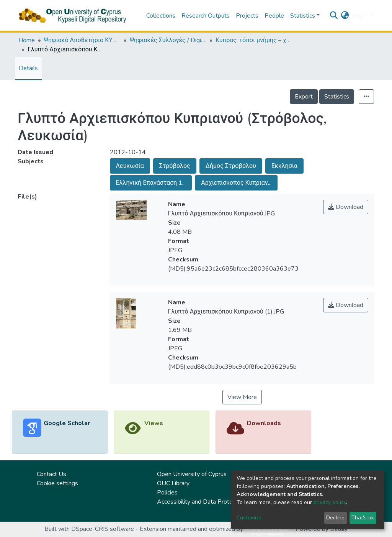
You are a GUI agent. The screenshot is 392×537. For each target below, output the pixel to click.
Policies (167, 493)
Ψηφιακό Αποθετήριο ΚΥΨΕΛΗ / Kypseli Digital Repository (82, 40)
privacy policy (330, 502)
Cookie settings (57, 483)
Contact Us (51, 474)
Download (346, 207)
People (274, 16)
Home (27, 40)
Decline (335, 518)
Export (304, 97)
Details (28, 68)
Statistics (337, 97)
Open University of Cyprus (192, 474)
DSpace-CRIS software (103, 529)
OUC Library (173, 483)
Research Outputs (206, 16)
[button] (345, 16)
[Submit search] (334, 16)
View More (242, 397)
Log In (360, 16)
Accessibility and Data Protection (201, 502)
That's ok (363, 518)
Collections (161, 16)
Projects (247, 16)
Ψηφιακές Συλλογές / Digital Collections (168, 40)
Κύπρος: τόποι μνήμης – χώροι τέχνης (254, 40)
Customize (249, 518)
